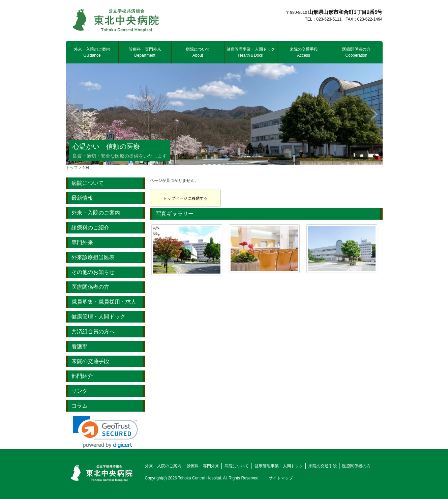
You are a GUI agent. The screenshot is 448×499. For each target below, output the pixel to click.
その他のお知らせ (93, 272)
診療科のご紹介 (90, 228)
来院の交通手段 (304, 52)
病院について (198, 52)
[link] (105, 432)
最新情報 (82, 198)
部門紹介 (82, 376)
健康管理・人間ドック (98, 317)
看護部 (80, 346)
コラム (80, 406)
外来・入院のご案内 (92, 52)
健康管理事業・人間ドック (251, 52)
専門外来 (82, 242)
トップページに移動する (185, 198)
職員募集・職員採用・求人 (104, 302)
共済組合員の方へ (93, 331)
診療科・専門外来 (145, 52)
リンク (80, 391)
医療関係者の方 (356, 52)
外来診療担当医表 (93, 257)
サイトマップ (281, 478)
